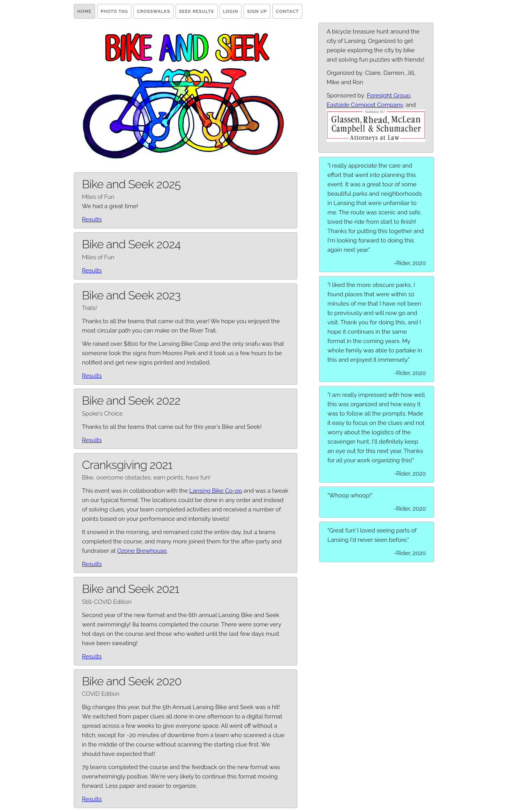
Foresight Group (388, 96)
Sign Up (257, 11)
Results (92, 219)
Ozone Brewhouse (142, 551)
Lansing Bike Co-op (216, 491)
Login (231, 11)
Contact (287, 11)
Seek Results (196, 11)
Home (84, 11)
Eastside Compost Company (365, 105)
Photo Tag (114, 11)
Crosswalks (154, 11)
